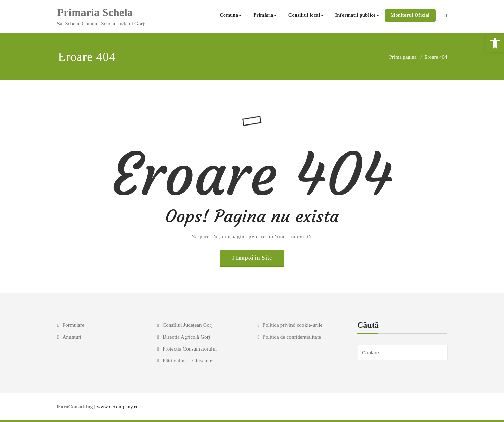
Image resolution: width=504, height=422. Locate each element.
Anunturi (72, 337)
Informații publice (357, 15)
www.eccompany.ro (118, 407)
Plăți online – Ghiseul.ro (189, 361)
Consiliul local (306, 15)
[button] (495, 43)
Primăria (265, 15)
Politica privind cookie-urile (292, 325)
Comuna (231, 15)
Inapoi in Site (254, 258)
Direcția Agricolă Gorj (186, 337)
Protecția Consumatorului (190, 349)
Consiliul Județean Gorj (188, 325)
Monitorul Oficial (410, 15)
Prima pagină (403, 57)
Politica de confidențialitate (292, 337)
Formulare (73, 325)
